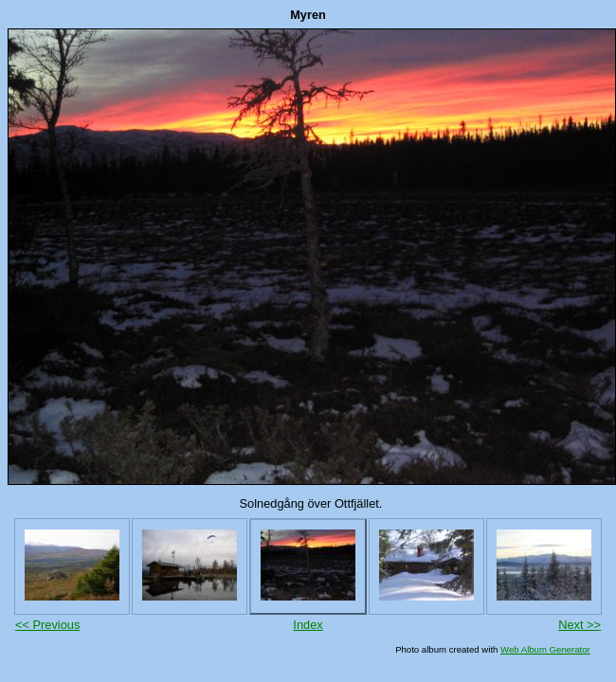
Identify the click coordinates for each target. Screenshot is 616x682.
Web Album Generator (545, 649)
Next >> (580, 625)
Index (308, 625)
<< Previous (47, 625)
